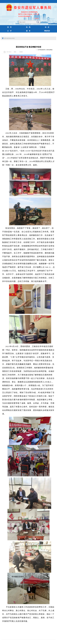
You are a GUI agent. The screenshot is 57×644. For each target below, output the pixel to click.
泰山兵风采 (12, 38)
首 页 (9, 27)
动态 (8, 38)
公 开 (9, 31)
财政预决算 (28, 35)
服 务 (28, 31)
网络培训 (47, 31)
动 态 (47, 27)
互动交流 (9, 35)
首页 (5, 38)
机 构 (28, 27)
